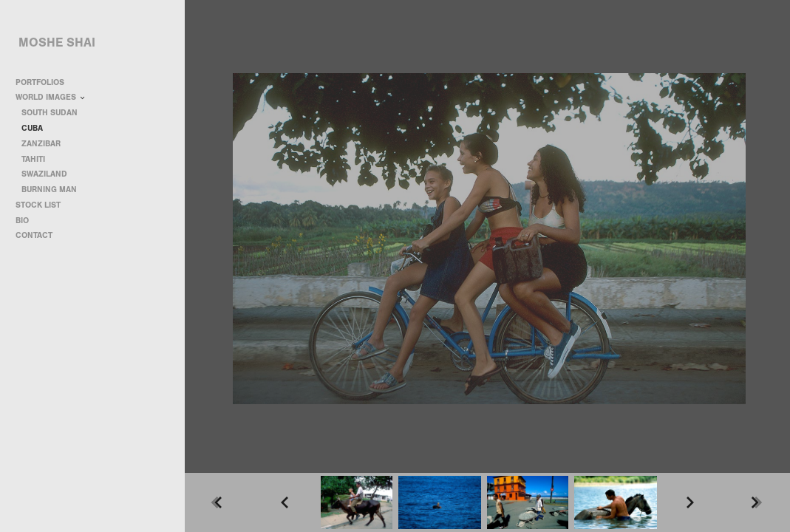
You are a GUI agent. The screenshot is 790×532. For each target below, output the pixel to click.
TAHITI (33, 159)
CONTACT (34, 235)
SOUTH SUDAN (50, 113)
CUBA (32, 128)
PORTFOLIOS (45, 82)
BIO (22, 221)
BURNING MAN (49, 190)
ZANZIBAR (41, 144)
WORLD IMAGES (51, 97)
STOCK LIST (38, 205)
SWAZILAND (44, 174)
